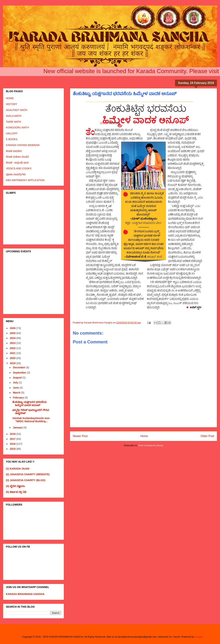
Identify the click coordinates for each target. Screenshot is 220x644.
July (16, 383)
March (17, 393)
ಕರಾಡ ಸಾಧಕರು (14, 151)
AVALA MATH (14, 116)
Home (144, 436)
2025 (13, 333)
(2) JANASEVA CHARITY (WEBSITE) (28, 474)
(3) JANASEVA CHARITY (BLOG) (26, 480)
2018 (13, 434)
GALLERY (12, 133)
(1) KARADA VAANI (18, 469)
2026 (13, 328)
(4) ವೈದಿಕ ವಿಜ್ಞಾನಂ (15, 486)
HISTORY (12, 104)
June (16, 388)
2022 (13, 348)
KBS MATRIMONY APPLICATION (25, 180)
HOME (10, 98)
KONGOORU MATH (17, 127)
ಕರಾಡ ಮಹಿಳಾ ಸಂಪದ (17, 157)
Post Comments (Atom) (151, 445)
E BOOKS (12, 139)
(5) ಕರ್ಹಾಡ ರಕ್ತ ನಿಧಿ (16, 492)
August (18, 378)
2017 (13, 439)
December (19, 367)
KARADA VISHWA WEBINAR (23, 145)
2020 (13, 358)
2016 (13, 444)
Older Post (207, 436)
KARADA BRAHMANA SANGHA (25, 594)
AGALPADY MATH (17, 110)
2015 (13, 449)
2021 (13, 353)
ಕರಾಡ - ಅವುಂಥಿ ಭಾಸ (17, 163)
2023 (13, 343)
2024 (13, 338)
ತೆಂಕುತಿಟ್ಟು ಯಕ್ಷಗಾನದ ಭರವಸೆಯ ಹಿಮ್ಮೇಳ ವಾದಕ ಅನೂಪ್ (30, 404)
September (20, 373)
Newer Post (80, 436)
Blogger (199, 637)
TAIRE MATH (13, 122)
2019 (13, 363)
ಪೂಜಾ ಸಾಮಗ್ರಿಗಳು (16, 174)
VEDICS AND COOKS (19, 168)
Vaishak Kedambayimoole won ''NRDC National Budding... (31, 420)
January (18, 427)
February (19, 398)
